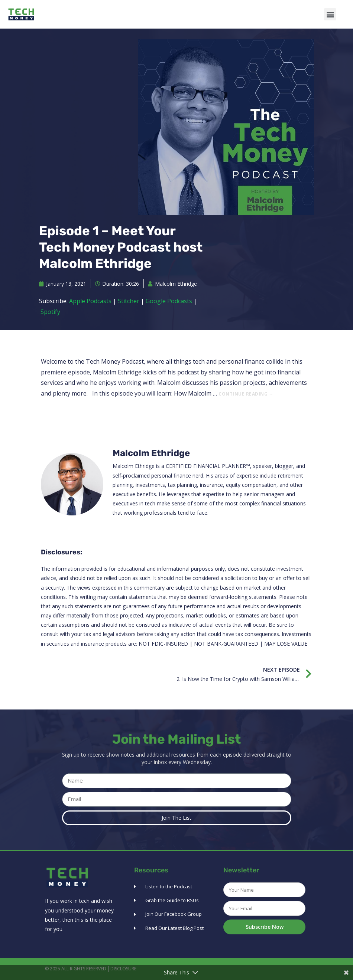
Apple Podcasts (90, 301)
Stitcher (129, 301)
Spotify (50, 312)
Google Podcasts (169, 301)
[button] (330, 14)
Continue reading (246, 394)
